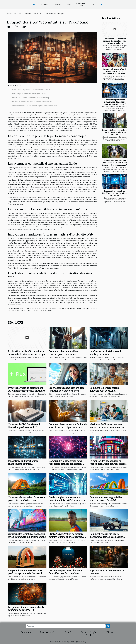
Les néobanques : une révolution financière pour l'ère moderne (66, 572)
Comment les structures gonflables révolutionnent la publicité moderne (27, 535)
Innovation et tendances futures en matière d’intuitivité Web (32, 102)
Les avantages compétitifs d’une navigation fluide (28, 94)
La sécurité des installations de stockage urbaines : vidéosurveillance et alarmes (106, 354)
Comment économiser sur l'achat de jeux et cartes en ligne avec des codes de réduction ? (68, 427)
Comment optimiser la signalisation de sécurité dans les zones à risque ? (115, 102)
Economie (44, 4)
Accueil (9, 14)
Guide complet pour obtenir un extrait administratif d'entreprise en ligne (68, 500)
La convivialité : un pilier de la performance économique (31, 90)
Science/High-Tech (81, 4)
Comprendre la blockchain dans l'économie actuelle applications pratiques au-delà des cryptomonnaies (66, 465)
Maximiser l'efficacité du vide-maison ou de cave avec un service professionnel (108, 427)
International (57, 4)
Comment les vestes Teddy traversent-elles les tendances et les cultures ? (115, 71)
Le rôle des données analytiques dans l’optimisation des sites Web (34, 106)
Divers (93, 4)
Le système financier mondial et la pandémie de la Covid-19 (26, 609)
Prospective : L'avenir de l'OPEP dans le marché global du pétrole (115, 193)
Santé (69, 4)
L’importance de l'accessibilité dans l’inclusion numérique (31, 98)
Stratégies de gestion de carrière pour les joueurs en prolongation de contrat (67, 537)
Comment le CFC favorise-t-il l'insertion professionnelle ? (24, 426)
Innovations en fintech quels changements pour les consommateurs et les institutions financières (26, 465)
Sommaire (16, 86)
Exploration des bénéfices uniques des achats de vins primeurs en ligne (115, 41)
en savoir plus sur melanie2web (46, 308)
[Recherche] (66, 626)
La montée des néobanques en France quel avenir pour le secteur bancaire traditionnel (107, 464)
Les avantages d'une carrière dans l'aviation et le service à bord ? (67, 389)
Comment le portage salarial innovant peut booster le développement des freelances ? (106, 391)
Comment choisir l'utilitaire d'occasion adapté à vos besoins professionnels (106, 537)
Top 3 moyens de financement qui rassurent (107, 572)
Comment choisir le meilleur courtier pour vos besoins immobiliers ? (115, 132)
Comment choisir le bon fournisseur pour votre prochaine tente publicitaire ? (27, 500)
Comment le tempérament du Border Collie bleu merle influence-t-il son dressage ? (115, 163)
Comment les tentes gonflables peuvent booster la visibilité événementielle (106, 500)
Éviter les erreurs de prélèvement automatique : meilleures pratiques (26, 389)
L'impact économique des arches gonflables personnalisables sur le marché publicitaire (25, 573)
